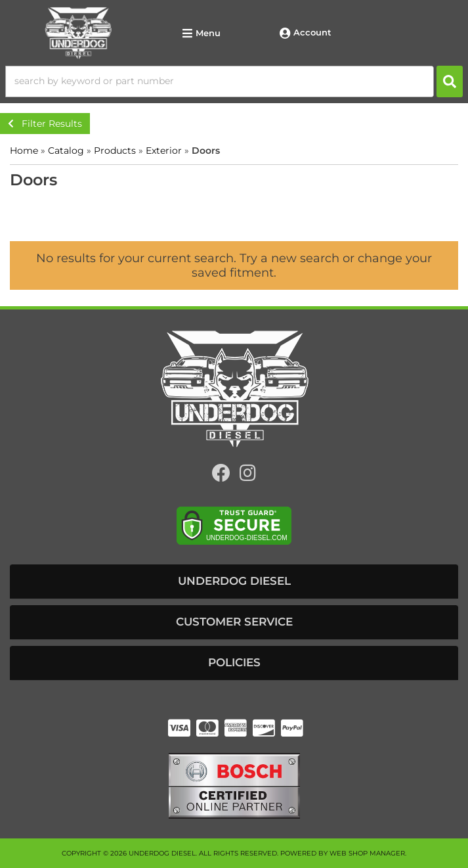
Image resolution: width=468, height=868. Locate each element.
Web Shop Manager (367, 853)
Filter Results (45, 124)
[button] (234, 81)
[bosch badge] (234, 785)
